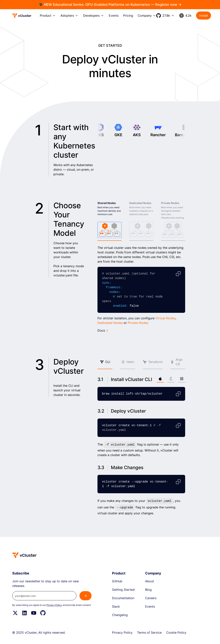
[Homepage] (25, 555)
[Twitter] (15, 613)
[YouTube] (34, 613)
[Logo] (22, 16)
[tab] (110, 221)
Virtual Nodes (165, 318)
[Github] (43, 613)
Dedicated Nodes (110, 323)
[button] (48, 16)
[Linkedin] (25, 613)
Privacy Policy (54, 605)
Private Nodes (138, 323)
